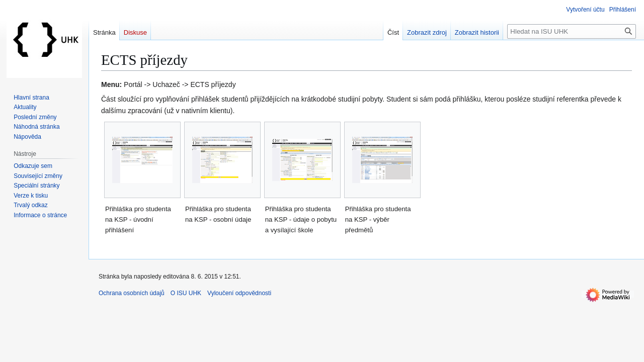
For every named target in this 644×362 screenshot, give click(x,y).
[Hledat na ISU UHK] (572, 31)
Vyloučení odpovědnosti (239, 293)
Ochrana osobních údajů (132, 293)
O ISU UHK (186, 293)
